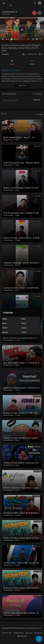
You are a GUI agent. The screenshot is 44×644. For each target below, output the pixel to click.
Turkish (24, 332)
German (5, 328)
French (24, 323)
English (5, 319)
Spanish (5, 332)
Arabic (24, 319)
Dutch (4, 323)
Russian (24, 328)
